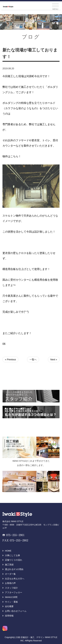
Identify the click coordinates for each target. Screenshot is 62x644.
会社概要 (9, 606)
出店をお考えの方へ (15, 579)
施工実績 (9, 565)
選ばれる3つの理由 (14, 569)
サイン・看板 (11, 602)
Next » (54, 359)
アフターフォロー (14, 592)
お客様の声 (10, 583)
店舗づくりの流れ (14, 560)
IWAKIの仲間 (11, 597)
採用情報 (9, 616)
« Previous (10, 359)
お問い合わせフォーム (16, 611)
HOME (8, 551)
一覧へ (33, 359)
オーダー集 (10, 574)
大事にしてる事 (12, 555)
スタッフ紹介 (11, 588)
